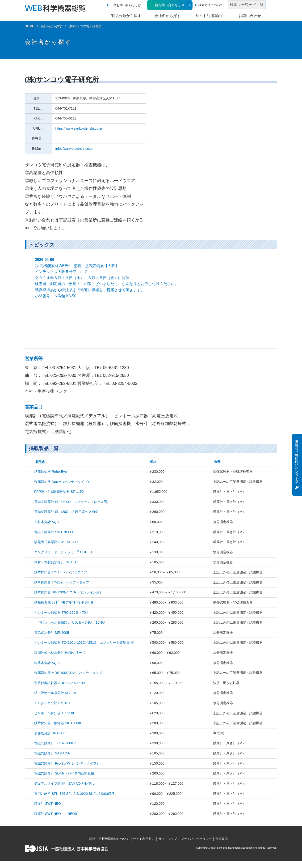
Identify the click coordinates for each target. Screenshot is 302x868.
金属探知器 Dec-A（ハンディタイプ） (63, 482)
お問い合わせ (250, 16)
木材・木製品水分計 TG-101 (55, 562)
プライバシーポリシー (196, 839)
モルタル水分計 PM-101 (52, 703)
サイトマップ (168, 839)
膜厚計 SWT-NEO (48, 804)
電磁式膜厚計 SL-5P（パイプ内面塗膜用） (66, 773)
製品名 (40, 462)
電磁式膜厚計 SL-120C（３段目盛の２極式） (68, 512)
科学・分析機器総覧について (109, 839)
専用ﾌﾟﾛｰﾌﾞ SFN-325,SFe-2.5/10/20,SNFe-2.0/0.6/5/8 (74, 794)
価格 (153, 462)
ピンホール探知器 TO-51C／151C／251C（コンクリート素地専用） (85, 642)
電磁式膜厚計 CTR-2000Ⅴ (55, 743)
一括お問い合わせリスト (170, 5)
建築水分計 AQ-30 (48, 663)
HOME (29, 26)
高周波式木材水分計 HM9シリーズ (60, 653)
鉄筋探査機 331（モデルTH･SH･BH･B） (65, 602)
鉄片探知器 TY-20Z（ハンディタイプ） (63, 582)
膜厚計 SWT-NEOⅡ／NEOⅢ (56, 814)
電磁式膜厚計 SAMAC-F (52, 753)
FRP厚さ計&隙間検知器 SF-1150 (59, 492)
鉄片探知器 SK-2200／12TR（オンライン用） (69, 592)
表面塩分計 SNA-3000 (51, 733)
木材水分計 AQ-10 (48, 522)
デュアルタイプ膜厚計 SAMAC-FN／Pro (64, 783)
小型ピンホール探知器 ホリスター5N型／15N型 (70, 622)
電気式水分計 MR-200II (52, 633)
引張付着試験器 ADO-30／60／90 (59, 683)
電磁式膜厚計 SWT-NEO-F (54, 532)
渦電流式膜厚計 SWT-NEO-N (56, 542)
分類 (217, 462)
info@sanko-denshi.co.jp (74, 149)
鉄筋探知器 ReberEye (50, 472)
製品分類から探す (126, 16)
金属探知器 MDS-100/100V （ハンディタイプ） (70, 673)
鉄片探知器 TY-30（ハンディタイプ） (62, 572)
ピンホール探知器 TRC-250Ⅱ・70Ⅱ (62, 613)
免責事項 (222, 839)
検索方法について (211, 5)
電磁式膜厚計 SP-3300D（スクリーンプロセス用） (72, 502)
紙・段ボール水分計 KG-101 (55, 693)
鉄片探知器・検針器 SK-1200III (58, 723)
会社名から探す (168, 16)
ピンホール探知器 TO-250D (55, 713)
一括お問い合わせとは (126, 5)
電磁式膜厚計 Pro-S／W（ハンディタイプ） (67, 763)
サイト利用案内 (209, 16)
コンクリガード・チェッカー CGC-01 (63, 552)
